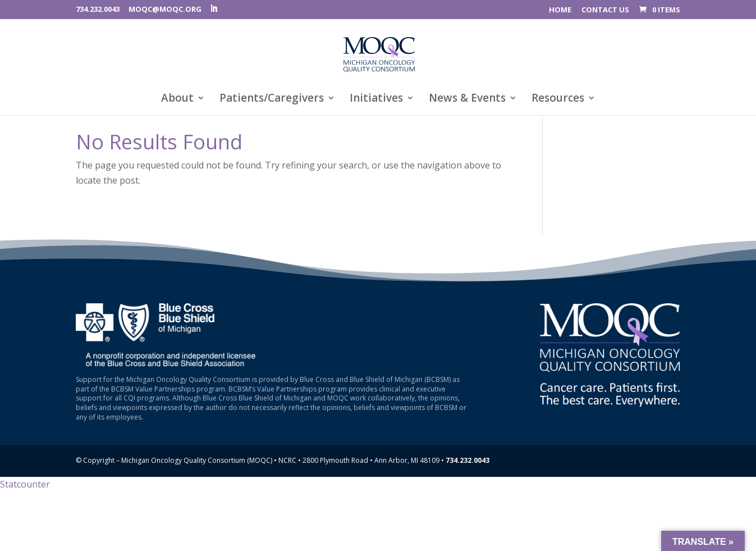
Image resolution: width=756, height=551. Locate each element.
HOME (560, 10)
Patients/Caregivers (272, 99)
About (177, 99)
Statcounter (25, 484)
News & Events (467, 99)
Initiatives (376, 99)
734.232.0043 (98, 9)
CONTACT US (605, 10)
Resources (558, 99)
